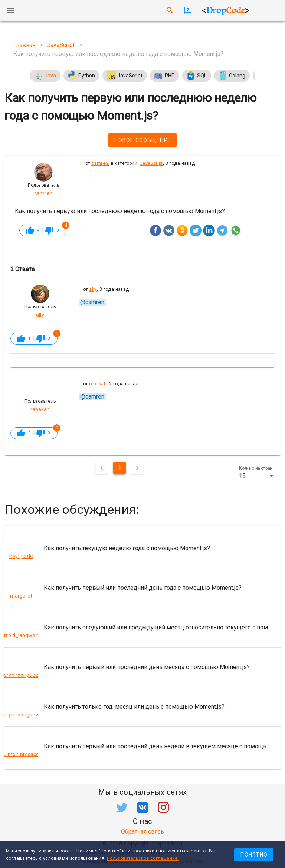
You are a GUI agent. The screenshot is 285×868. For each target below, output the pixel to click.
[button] (258, 476)
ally (93, 289)
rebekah (98, 384)
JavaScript (151, 163)
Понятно (254, 855)
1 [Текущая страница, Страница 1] (120, 468)
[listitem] (142, 548)
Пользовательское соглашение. (143, 858)
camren (100, 163)
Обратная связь (142, 832)
